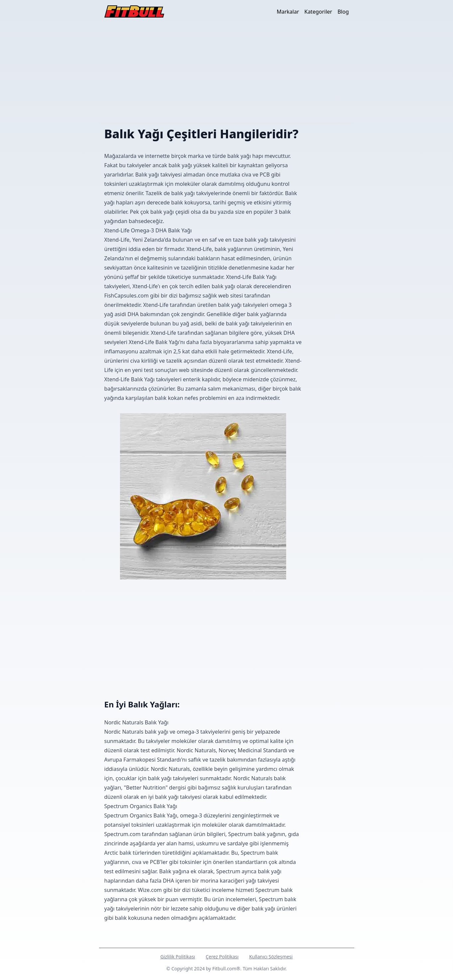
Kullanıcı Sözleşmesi (271, 957)
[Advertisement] (227, 73)
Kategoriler (318, 12)
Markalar (288, 12)
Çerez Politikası (222, 957)
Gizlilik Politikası (178, 957)
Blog (343, 12)
